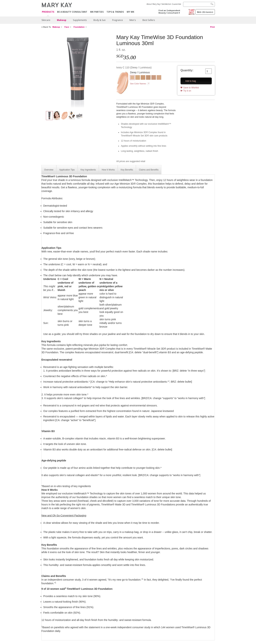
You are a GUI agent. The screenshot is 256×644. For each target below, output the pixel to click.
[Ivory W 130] (138, 78)
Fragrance (118, 20)
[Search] (199, 4)
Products (48, 12)
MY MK (130, 12)
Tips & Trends (115, 12)
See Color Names (138, 84)
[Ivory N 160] (154, 78)
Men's (133, 20)
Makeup (62, 20)
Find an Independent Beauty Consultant (169, 12)
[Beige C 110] (143, 78)
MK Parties (97, 12)
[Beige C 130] (148, 78)
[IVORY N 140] (159, 78)
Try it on (187, 91)
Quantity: (187, 70)
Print (212, 27)
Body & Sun (100, 20)
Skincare (46, 20)
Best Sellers (149, 20)
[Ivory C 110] (77, 71)
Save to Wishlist (191, 88)
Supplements (80, 20)
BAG (205, 12)
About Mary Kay (153, 4)
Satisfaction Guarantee (171, 4)
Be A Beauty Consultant (72, 12)
